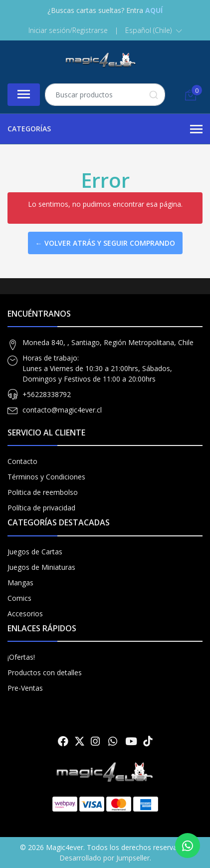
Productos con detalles (45, 672)
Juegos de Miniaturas (41, 567)
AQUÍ (154, 10)
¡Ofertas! (21, 657)
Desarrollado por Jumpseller (105, 858)
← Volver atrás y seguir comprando (105, 243)
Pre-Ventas (25, 688)
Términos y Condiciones (46, 477)
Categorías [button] (105, 129)
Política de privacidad (41, 508)
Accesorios (25, 614)
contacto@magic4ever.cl (62, 410)
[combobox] (105, 95)
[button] (154, 30)
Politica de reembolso (43, 492)
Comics (19, 598)
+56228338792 (47, 394)
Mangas (20, 583)
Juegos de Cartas (35, 552)
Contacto (22, 461)
